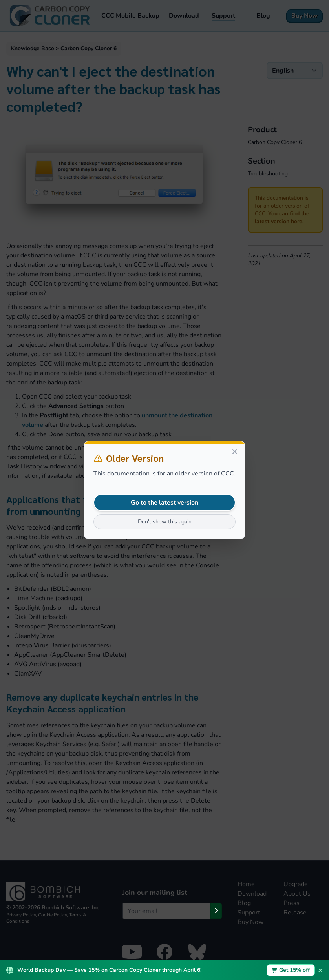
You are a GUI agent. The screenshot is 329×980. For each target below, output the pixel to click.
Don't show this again (165, 522)
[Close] (235, 452)
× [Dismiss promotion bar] (320, 970)
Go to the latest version (164, 503)
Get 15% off (291, 970)
